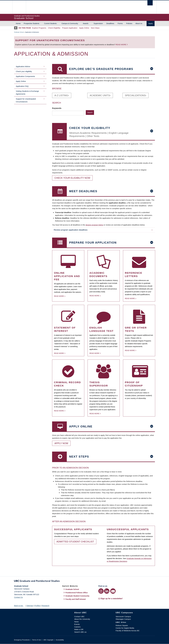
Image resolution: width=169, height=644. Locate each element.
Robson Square (122, 625)
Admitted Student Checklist (75, 542)
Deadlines (110, 23)
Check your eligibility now (72, 178)
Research (46, 606)
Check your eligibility (24, 71)
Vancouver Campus (123, 616)
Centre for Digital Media (125, 628)
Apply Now (61, 443)
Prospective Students (31, 23)
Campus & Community (70, 23)
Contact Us (18, 597)
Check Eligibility (54, 28)
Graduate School (19, 32)
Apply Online (84, 28)
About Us (139, 23)
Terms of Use (36, 640)
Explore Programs (39, 28)
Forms (120, 23)
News (77, 622)
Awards (86, 23)
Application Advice (23, 66)
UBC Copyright (48, 640)
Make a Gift (79, 629)
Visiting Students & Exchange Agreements (27, 93)
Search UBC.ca (80, 632)
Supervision (98, 23)
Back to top (20, 606)
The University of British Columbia (19, 7)
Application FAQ (22, 86)
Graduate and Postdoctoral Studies (84, 581)
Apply (151, 23)
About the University (82, 619)
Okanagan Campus (123, 619)
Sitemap (30, 606)
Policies (129, 23)
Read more (121, 45)
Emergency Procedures (22, 640)
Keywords (57, 108)
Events (77, 624)
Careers (77, 627)
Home (18, 23)
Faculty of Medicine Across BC (128, 631)
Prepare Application (70, 28)
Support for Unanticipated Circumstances (26, 100)
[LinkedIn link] (107, 591)
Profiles (37, 606)
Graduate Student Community (77, 596)
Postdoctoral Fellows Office (77, 593)
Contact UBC (79, 616)
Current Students (50, 23)
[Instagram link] (101, 591)
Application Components (25, 76)
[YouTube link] (113, 591)
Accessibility (60, 640)
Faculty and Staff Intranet (76, 599)
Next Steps (95, 28)
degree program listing (94, 225)
